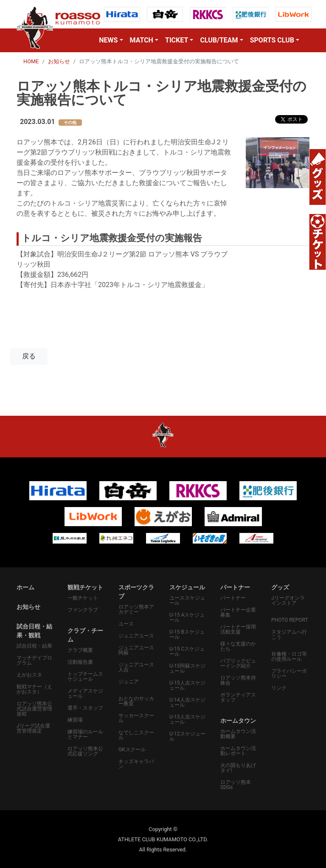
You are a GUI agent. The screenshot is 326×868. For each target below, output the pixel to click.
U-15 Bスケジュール (187, 634)
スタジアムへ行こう (289, 634)
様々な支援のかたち (238, 646)
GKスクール (132, 750)
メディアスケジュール (85, 693)
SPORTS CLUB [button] (272, 40)
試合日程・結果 (34, 646)
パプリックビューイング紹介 (238, 663)
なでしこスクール (136, 735)
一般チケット (83, 598)
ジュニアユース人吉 (136, 667)
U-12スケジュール (187, 736)
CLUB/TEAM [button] (219, 40)
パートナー (233, 598)
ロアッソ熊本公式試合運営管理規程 (34, 709)
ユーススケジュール (187, 600)
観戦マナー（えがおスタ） (34, 689)
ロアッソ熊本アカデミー (136, 609)
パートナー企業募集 (238, 612)
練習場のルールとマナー (85, 734)
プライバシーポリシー (289, 674)
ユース (126, 624)
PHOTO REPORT (290, 620)
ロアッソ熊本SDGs (236, 785)
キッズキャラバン (136, 764)
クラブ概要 (80, 650)
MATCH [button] (142, 40)
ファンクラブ (83, 610)
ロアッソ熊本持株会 (238, 680)
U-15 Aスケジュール (187, 617)
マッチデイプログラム (34, 660)
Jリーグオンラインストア (288, 600)
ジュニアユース (136, 636)
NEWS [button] (108, 40)
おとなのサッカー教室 (136, 701)
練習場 (75, 720)
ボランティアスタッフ (238, 697)
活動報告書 (80, 662)
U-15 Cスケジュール (187, 651)
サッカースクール (136, 718)
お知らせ (59, 61)
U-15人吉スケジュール (187, 685)
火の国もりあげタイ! (238, 768)
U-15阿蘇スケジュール (187, 668)
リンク (279, 688)
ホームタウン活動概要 (238, 734)
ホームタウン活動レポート (238, 751)
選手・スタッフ (85, 708)
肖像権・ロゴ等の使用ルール (289, 657)
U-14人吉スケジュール (187, 702)
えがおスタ (29, 675)
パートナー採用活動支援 (238, 629)
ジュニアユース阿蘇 (136, 650)
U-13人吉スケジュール (187, 719)
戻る (29, 356)
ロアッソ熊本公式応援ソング (85, 751)
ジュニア (129, 682)
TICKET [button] (177, 40)
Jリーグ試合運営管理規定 (33, 728)
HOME (31, 61)
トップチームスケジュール (85, 676)
